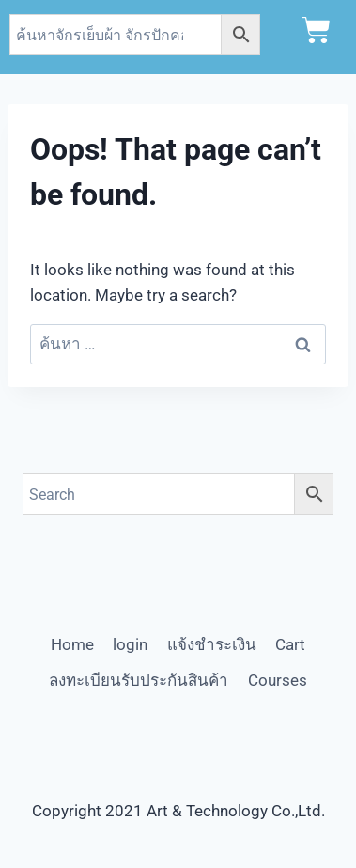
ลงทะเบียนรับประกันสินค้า (139, 680)
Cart (290, 644)
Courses (278, 680)
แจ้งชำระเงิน (212, 644)
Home (72, 644)
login (130, 644)
